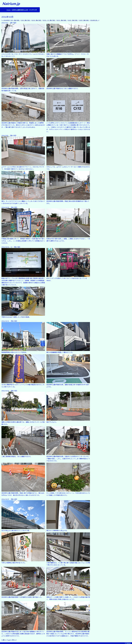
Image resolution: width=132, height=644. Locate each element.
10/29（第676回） (84, 20)
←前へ (4, 640)
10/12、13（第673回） (49, 20)
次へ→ (14, 640)
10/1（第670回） (15, 20)
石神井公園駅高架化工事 (20, 10)
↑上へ (9, 640)
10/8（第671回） (26, 20)
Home (8, 10)
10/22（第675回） (73, 20)
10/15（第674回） (62, 20)
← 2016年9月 (6, 20)
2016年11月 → (94, 20)
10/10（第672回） (37, 20)
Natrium (129, 643)
